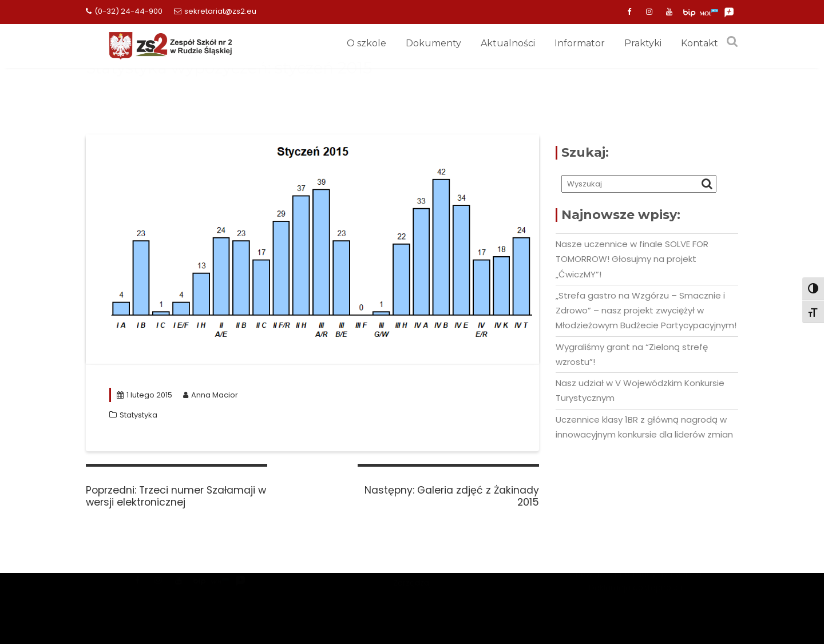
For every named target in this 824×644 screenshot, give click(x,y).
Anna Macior (211, 395)
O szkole (367, 43)
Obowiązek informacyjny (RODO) (635, 588)
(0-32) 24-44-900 (124, 11)
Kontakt (700, 43)
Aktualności (508, 43)
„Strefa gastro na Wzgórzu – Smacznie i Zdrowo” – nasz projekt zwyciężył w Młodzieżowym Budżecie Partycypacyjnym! (646, 311)
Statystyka (138, 415)
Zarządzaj (412, 606)
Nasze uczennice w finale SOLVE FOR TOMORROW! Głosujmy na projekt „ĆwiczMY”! (632, 259)
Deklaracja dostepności (635, 602)
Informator (580, 43)
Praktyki (643, 43)
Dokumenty (433, 43)
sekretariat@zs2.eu (215, 11)
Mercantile (412, 593)
